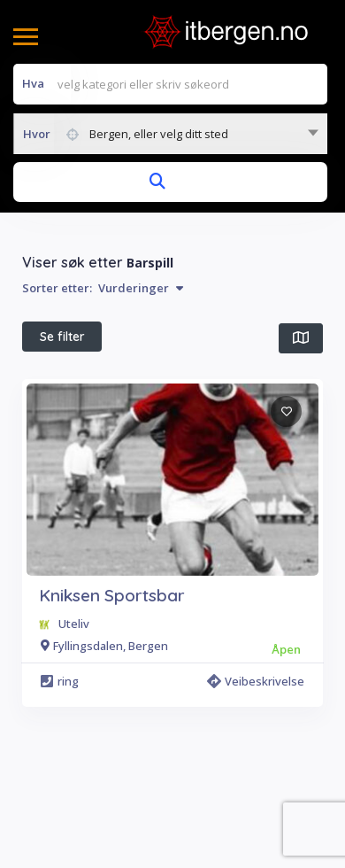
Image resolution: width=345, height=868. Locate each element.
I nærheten (70, 379)
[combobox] (170, 134)
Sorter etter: (103, 288)
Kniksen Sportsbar (112, 680)
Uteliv (74, 709)
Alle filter (223, 420)
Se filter (62, 337)
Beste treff (241, 378)
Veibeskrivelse (256, 766)
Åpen (155, 378)
